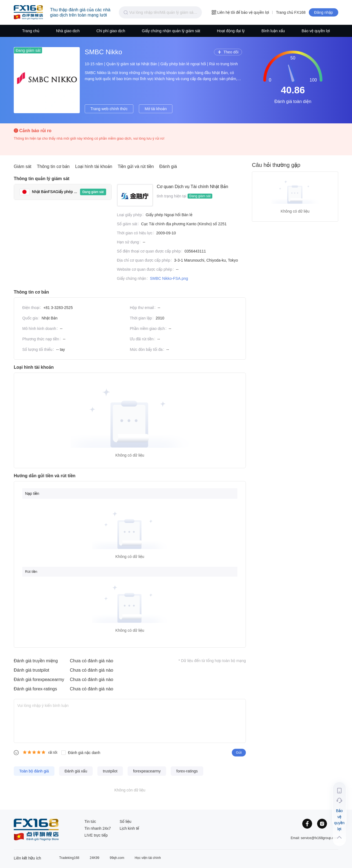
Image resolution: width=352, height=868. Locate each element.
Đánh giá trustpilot (31, 670)
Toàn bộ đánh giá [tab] (34, 771)
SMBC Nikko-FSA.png (169, 278)
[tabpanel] (179, 234)
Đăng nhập (323, 12)
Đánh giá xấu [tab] (76, 771)
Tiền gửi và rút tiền (136, 167)
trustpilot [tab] (110, 771)
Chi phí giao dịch (111, 31)
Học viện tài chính (148, 858)
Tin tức (90, 821)
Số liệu (126, 821)
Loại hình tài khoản (94, 167)
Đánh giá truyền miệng (36, 661)
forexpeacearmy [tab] (147, 771)
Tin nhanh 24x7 (98, 828)
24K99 (94, 858)
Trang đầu (28, 12)
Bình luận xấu (273, 31)
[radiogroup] (34, 752)
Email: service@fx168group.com (314, 838)
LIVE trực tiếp (96, 835)
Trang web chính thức (109, 109)
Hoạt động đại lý (231, 31)
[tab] (63, 192)
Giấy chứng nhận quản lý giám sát (171, 31)
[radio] (25, 752)
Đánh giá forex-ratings (35, 689)
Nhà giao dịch (68, 31)
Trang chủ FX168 (291, 12)
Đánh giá (168, 167)
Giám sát (23, 167)
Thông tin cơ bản (53, 167)
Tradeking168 (69, 858)
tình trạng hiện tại (171, 196)
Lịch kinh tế (129, 828)
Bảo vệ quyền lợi (316, 31)
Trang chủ (31, 31)
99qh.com (117, 858)
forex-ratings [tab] (187, 771)
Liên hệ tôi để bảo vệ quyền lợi (240, 12)
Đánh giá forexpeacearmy (39, 680)
